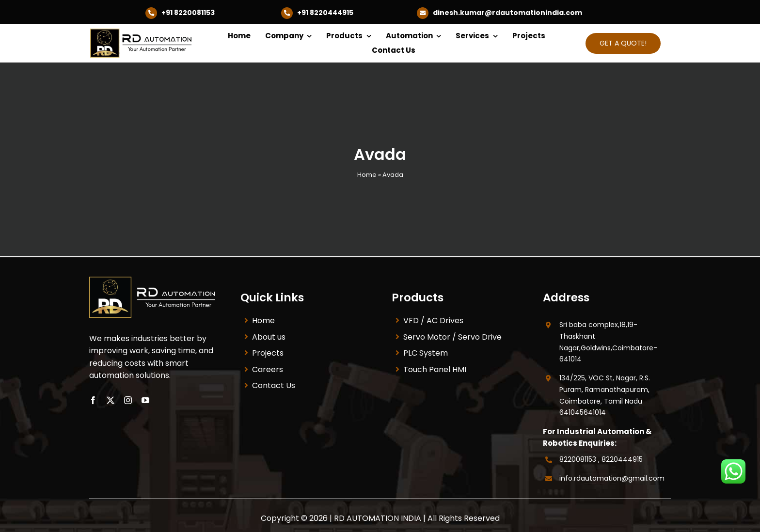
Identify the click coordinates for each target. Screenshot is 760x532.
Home (367, 175)
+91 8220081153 (188, 13)
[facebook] (93, 400)
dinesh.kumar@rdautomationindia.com (507, 13)
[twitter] (111, 400)
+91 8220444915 (325, 13)
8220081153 (578, 459)
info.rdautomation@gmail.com (612, 478)
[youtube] (145, 400)
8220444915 (622, 459)
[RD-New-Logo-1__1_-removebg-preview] (144, 32)
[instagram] (128, 400)
